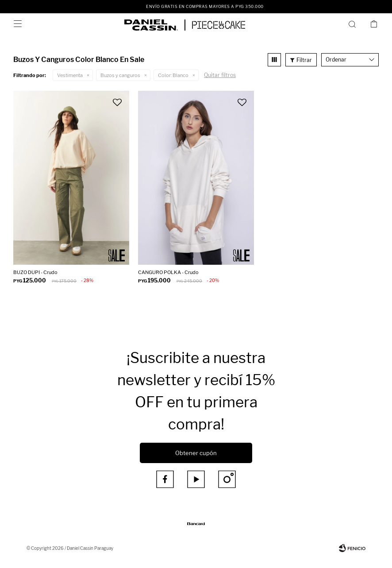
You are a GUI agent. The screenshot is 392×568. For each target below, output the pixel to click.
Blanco (173, 75)
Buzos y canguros (120, 75)
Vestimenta (70, 75)
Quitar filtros (220, 75)
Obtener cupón (196, 453)
